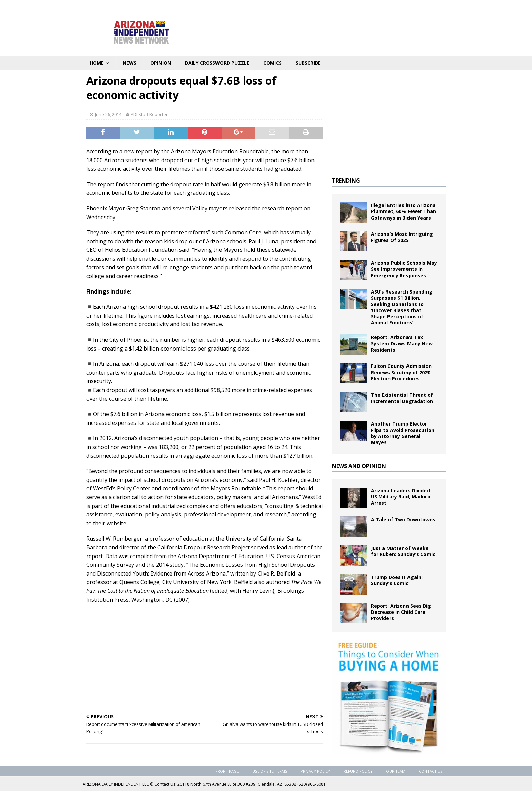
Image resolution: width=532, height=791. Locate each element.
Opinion (161, 63)
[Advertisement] (205, 658)
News (129, 63)
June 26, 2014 (108, 114)
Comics (272, 63)
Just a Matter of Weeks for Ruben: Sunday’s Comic (403, 551)
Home (97, 63)
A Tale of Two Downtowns (403, 519)
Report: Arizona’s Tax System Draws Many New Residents (402, 343)
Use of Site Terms (270, 771)
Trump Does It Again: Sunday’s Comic (397, 580)
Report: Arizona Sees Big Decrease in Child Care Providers (401, 612)
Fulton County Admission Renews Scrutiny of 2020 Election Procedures (401, 372)
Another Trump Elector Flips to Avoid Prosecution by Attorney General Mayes (403, 433)
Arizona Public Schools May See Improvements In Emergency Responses (404, 269)
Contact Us (431, 771)
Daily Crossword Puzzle (217, 63)
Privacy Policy (315, 771)
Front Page (227, 771)
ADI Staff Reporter (149, 114)
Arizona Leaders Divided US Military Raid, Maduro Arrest (401, 497)
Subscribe (308, 63)
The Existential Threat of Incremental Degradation (402, 398)
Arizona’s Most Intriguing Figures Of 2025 (402, 237)
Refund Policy (358, 771)
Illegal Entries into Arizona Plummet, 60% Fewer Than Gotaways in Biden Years (403, 211)
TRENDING (346, 181)
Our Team (396, 771)
